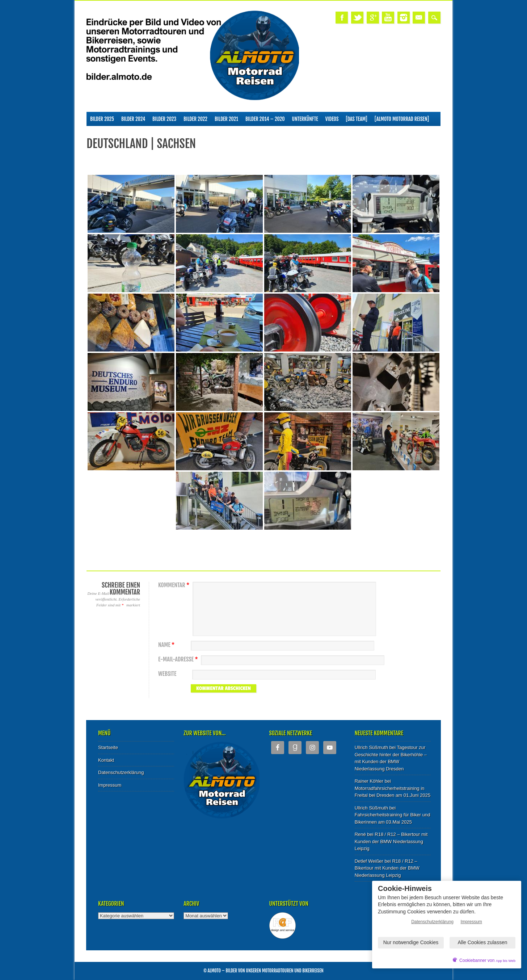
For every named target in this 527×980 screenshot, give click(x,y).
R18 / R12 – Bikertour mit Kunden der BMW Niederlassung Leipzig (391, 841)
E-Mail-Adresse (179, 659)
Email (419, 18)
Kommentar (175, 585)
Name (167, 645)
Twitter (357, 18)
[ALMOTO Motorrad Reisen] (402, 119)
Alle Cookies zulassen (483, 942)
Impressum (110, 785)
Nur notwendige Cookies (411, 942)
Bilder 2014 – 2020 (265, 119)
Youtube (388, 18)
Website (167, 674)
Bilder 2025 (102, 119)
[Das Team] (356, 119)
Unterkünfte (305, 119)
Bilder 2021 (226, 119)
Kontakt (106, 760)
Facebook (342, 18)
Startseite (108, 747)
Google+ (373, 18)
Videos (332, 119)
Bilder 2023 (164, 119)
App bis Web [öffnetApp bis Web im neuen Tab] (506, 961)
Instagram (404, 18)
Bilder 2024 (133, 119)
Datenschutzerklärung (121, 772)
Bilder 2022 (195, 119)
